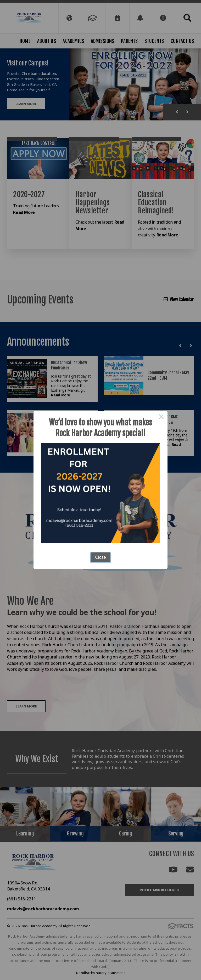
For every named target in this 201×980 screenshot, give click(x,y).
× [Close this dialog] (161, 417)
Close (101, 557)
